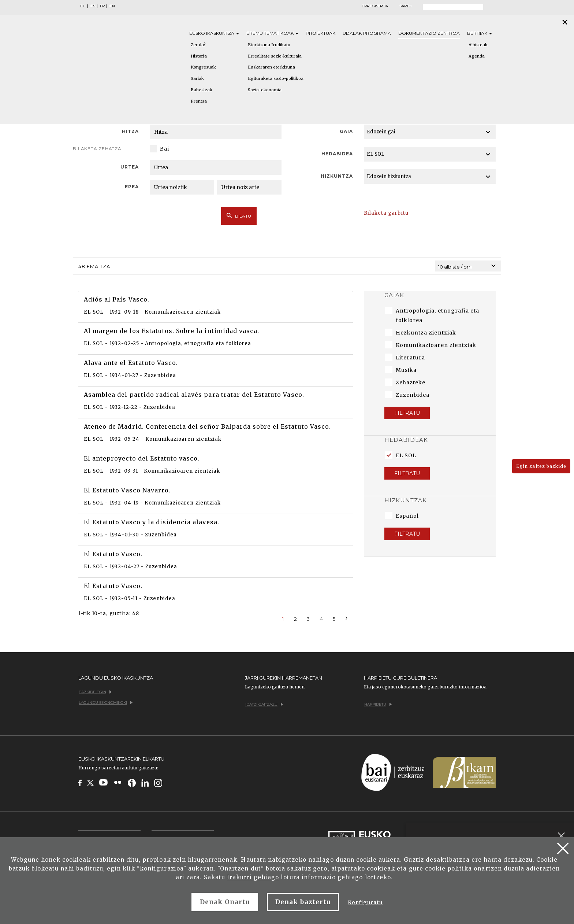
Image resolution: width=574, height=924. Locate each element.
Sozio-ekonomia (265, 90)
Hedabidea (337, 154)
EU (83, 6)
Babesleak (202, 90)
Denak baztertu (303, 902)
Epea (132, 187)
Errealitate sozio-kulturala (275, 56)
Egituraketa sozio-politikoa (276, 78)
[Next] (347, 618)
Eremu (272, 33)
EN (112, 6)
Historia (199, 56)
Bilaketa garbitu (386, 213)
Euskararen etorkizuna (271, 67)
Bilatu (239, 216)
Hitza (130, 131)
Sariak (197, 78)
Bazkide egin (95, 692)
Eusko (214, 33)
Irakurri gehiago (253, 877)
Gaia (346, 131)
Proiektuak (320, 33)
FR (102, 6)
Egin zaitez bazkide (541, 466)
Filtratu (407, 413)
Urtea (130, 167)
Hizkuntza (337, 176)
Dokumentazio (429, 33)
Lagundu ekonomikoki (106, 703)
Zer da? (198, 45)
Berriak (480, 33)
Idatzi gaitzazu (264, 704)
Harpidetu (378, 704)
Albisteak (478, 45)
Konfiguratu (365, 903)
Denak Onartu (225, 902)
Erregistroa (375, 6)
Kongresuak (203, 67)
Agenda (477, 56)
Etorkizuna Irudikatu (269, 45)
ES (93, 6)
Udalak (367, 33)
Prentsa (199, 101)
